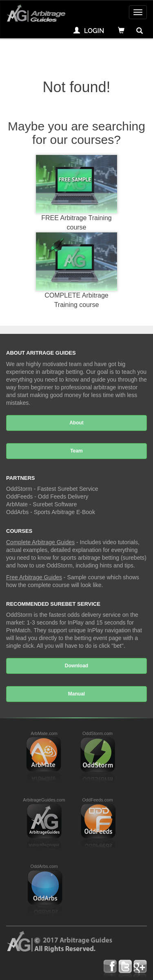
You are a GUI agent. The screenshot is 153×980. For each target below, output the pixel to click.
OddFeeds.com (97, 800)
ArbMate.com (44, 733)
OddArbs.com (44, 866)
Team (76, 451)
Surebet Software (55, 504)
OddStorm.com (98, 733)
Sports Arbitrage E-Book (64, 512)
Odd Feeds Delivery (63, 497)
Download (76, 666)
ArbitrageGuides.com (44, 800)
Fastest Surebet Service (68, 489)
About (76, 423)
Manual (76, 694)
